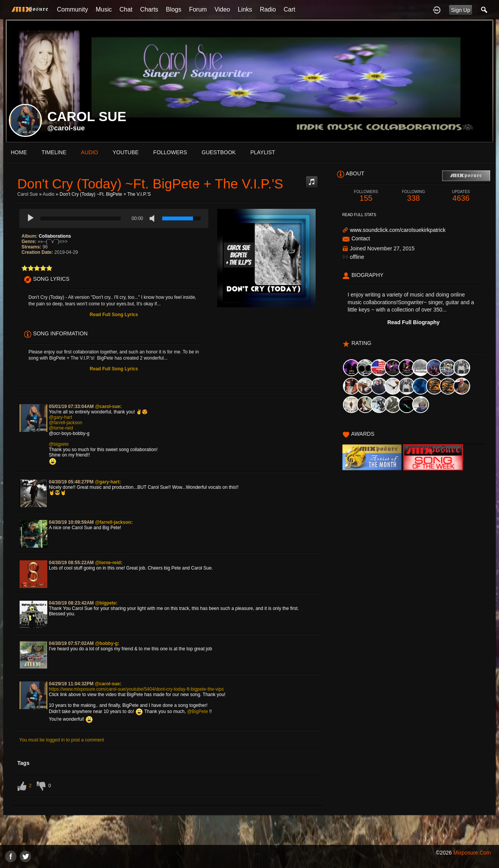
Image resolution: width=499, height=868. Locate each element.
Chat (126, 9)
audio (90, 152)
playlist (263, 152)
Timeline (54, 152)
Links (245, 9)
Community (72, 9)
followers (170, 152)
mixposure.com (472, 853)
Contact (361, 238)
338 (414, 196)
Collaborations (55, 236)
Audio (49, 194)
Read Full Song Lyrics (114, 315)
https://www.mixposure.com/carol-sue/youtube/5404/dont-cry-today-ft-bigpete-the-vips (136, 689)
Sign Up (461, 10)
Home (19, 152)
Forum (198, 9)
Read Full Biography (413, 322)
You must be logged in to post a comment (62, 740)
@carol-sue (66, 128)
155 (366, 196)
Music (104, 9)
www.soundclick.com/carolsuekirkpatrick (398, 230)
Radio (268, 9)
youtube (126, 152)
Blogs (174, 9)
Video (222, 9)
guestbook (219, 152)
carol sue (27, 194)
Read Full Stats (359, 215)
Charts (149, 9)
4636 (461, 196)
